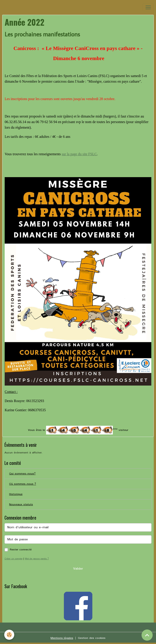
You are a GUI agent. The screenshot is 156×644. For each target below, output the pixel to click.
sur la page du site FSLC (79, 154)
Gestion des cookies (92, 638)
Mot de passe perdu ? (37, 559)
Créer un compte (13, 559)
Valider (78, 569)
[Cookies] (9, 635)
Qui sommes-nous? (22, 474)
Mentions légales (62, 638)
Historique (16, 494)
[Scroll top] (147, 635)
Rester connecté (21, 550)
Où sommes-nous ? (23, 484)
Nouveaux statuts (21, 505)
